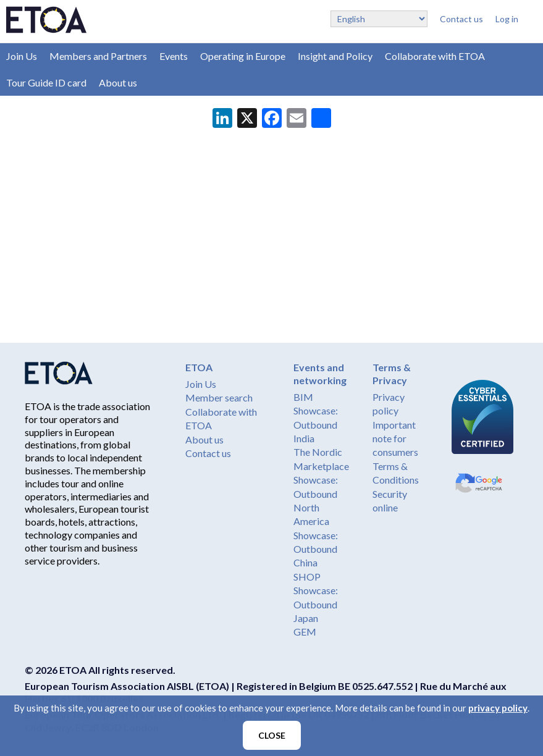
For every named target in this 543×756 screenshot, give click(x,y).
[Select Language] (379, 19)
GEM (305, 632)
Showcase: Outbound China (316, 549)
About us (118, 82)
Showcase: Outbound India (316, 424)
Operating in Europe (243, 56)
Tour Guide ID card (46, 82)
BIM (303, 397)
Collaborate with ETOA (435, 56)
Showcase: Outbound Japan (316, 604)
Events (174, 56)
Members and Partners (98, 56)
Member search (219, 397)
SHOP (307, 577)
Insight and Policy (335, 56)
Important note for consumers (395, 439)
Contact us (461, 19)
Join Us (22, 56)
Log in (507, 19)
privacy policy (498, 708)
